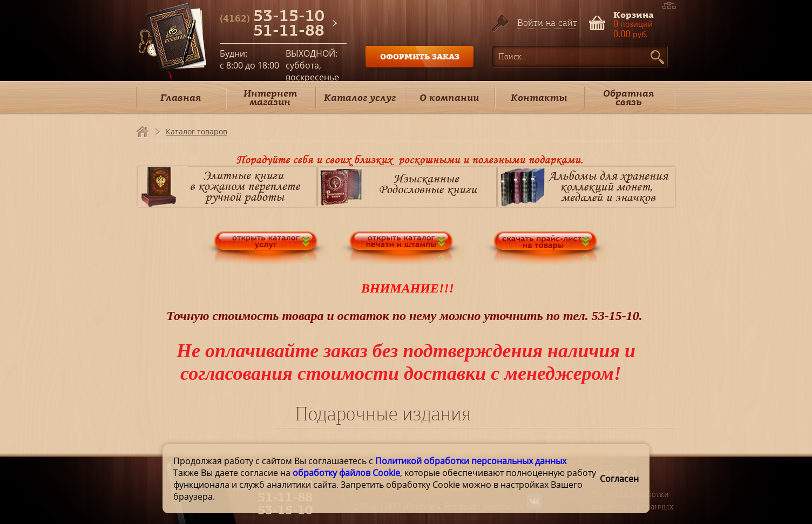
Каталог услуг (360, 97)
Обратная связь (628, 97)
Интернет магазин (270, 97)
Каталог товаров (197, 131)
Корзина (634, 14)
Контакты (539, 97)
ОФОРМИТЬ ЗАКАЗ (420, 56)
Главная (181, 97)
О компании (449, 97)
